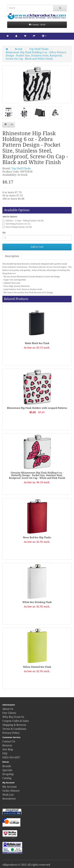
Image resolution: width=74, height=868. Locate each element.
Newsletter (9, 799)
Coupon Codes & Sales (16, 721)
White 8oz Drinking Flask (37, 602)
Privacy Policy (11, 733)
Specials (7, 770)
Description (12, 256)
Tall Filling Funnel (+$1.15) (16, 224)
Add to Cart (37, 247)
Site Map (8, 749)
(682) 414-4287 (11, 757)
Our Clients (9, 713)
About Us (8, 709)
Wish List (8, 795)
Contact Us (9, 741)
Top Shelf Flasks (39, 49)
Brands (7, 766)
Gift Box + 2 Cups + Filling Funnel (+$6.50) (23, 221)
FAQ (5, 753)
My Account (10, 787)
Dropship (8, 774)
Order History (11, 791)
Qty (4, 233)
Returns (7, 745)
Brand (19, 49)
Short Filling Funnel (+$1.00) (17, 227)
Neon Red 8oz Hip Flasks (37, 537)
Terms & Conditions (14, 729)
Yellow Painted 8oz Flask (37, 667)
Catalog (7, 778)
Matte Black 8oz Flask (37, 343)
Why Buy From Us (13, 717)
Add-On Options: (10, 217)
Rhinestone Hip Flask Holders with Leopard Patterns (37, 408)
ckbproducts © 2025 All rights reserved (26, 865)
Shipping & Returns (14, 725)
